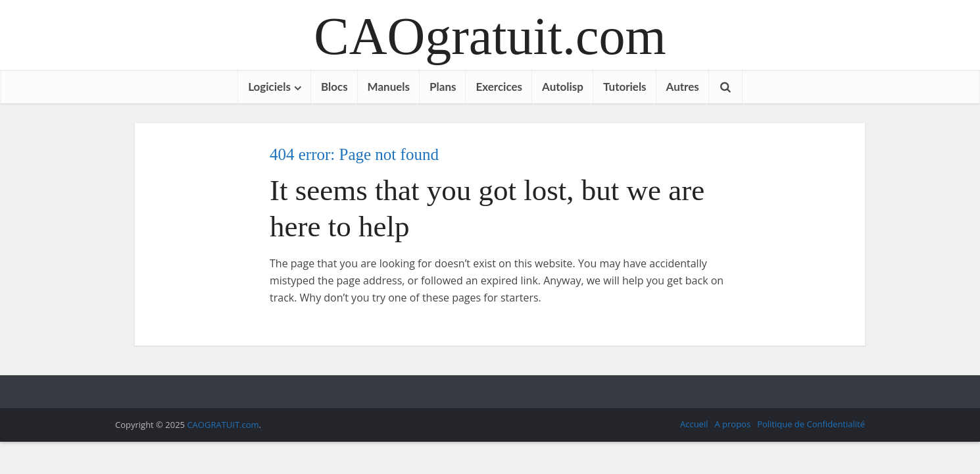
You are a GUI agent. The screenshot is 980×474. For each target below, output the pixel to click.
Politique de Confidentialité (811, 424)
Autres (683, 87)
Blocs (334, 87)
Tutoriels (625, 87)
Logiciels (269, 87)
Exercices (499, 87)
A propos (732, 424)
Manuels (389, 87)
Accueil (694, 424)
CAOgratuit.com (490, 36)
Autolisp (563, 87)
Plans (443, 87)
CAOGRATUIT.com (223, 425)
